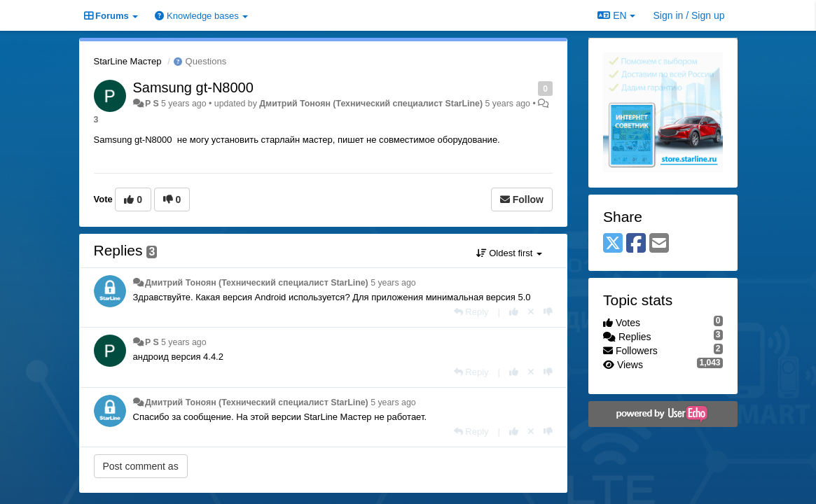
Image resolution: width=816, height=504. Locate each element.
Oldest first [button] (509, 253)
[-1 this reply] (548, 312)
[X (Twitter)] (613, 244)
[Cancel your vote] (531, 312)
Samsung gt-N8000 (193, 87)
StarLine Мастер (128, 61)
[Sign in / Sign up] (689, 15)
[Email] (659, 244)
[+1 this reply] (514, 312)
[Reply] (471, 312)
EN (616, 15)
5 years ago (393, 283)
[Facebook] (636, 244)
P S (152, 104)
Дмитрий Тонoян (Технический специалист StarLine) (371, 104)
